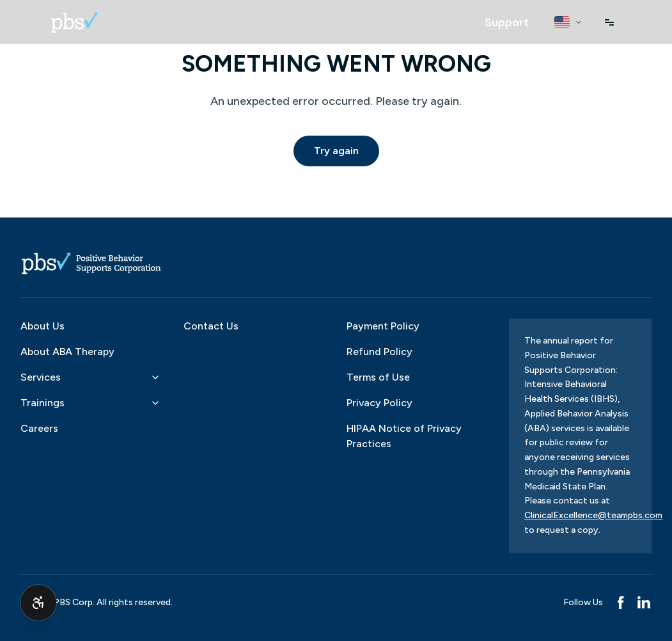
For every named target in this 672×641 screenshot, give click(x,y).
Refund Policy (379, 352)
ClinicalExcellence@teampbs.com (593, 515)
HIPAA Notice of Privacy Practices (404, 436)
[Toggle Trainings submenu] (155, 403)
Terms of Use (378, 377)
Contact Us (211, 326)
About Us (43, 326)
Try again (336, 151)
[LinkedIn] (644, 603)
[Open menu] (609, 22)
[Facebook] (621, 603)
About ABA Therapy (67, 352)
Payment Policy (383, 326)
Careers (39, 428)
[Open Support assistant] (507, 22)
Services (41, 377)
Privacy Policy (379, 403)
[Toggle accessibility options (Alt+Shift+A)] (38, 603)
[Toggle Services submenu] (155, 377)
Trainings (43, 403)
